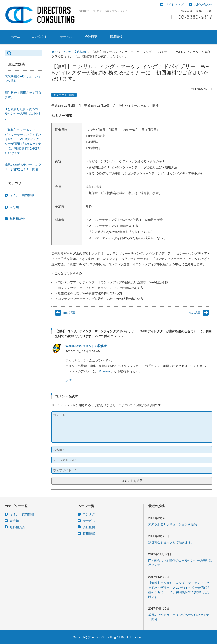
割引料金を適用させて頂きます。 (171, 542)
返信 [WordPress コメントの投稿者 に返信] (69, 380)
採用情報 (116, 37)
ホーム (15, 37)
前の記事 (69, 313)
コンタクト (40, 37)
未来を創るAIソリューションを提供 (173, 524)
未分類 (14, 207)
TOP (55, 52)
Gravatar (105, 371)
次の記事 (194, 313)
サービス (66, 37)
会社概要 (91, 37)
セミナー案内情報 (74, 52)
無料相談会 (17, 219)
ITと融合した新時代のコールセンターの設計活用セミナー (23, 114)
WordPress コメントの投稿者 (86, 346)
